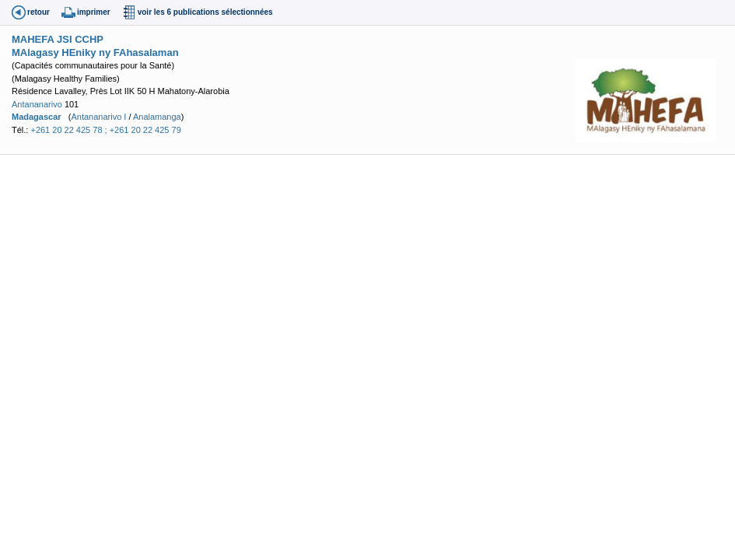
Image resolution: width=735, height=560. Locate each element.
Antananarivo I (98, 117)
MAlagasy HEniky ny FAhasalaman (95, 52)
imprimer (94, 12)
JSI (65, 39)
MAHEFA (33, 39)
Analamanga (157, 117)
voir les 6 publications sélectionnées (205, 12)
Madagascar (37, 117)
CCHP (89, 39)
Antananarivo (37, 104)
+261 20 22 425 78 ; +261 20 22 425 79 (105, 130)
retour (38, 12)
